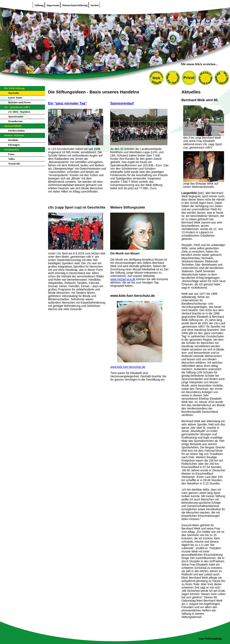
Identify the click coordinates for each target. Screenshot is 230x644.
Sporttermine (16, 116)
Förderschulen (16, 131)
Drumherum (15, 121)
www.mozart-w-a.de (123, 279)
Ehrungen (14, 145)
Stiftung (39, 5)
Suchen (95, 5)
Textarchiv (14, 164)
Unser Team (15, 98)
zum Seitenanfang (210, 638)
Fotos (11, 154)
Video (11, 159)
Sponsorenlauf (122, 103)
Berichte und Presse (19, 102)
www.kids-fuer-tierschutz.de (128, 367)
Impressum (53, 5)
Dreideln (13, 140)
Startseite (14, 93)
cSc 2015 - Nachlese (19, 112)
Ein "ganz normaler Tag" (67, 103)
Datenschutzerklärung (75, 5)
